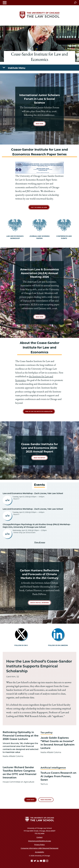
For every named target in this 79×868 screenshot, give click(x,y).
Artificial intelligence (53, 768)
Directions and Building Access (40, 841)
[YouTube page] (41, 861)
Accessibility (40, 852)
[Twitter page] (35, 861)
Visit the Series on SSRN (39, 207)
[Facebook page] (32, 861)
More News (30, 800)
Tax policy (47, 733)
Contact (39, 837)
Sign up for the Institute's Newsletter (39, 411)
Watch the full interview (39, 603)
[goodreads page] (44, 861)
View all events (39, 543)
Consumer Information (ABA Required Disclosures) (40, 848)
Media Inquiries (46, 800)
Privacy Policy (39, 845)
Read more (39, 124)
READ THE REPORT (39, 458)
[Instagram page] (47, 861)
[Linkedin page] (38, 861)
